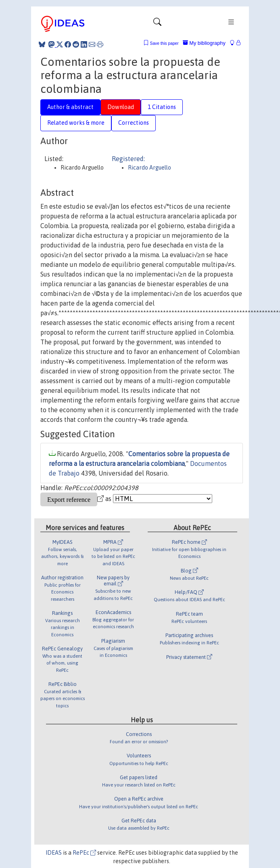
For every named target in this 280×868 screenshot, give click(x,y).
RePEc (84, 853)
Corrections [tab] (134, 123)
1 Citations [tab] (162, 107)
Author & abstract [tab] (70, 107)
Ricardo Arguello (149, 168)
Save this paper (164, 43)
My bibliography (204, 43)
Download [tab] (121, 107)
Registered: (128, 159)
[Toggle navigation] (157, 24)
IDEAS (54, 853)
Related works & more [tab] (76, 123)
